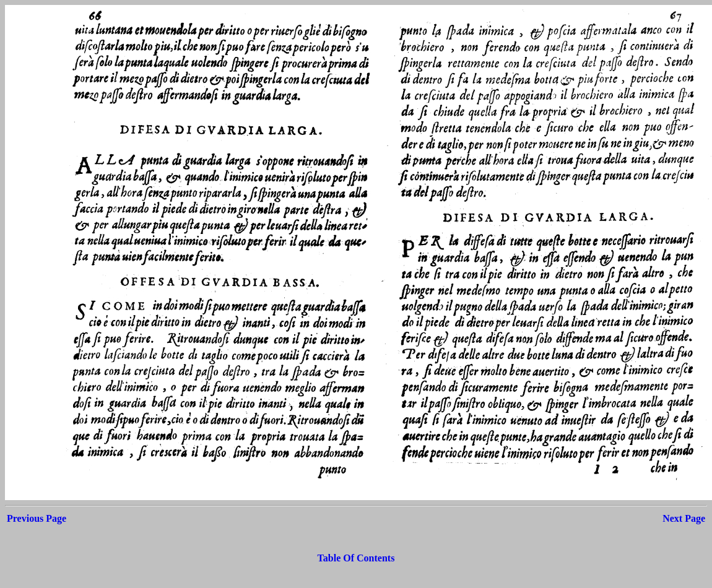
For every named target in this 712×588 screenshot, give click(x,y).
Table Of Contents (356, 558)
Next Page (684, 518)
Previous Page (37, 518)
